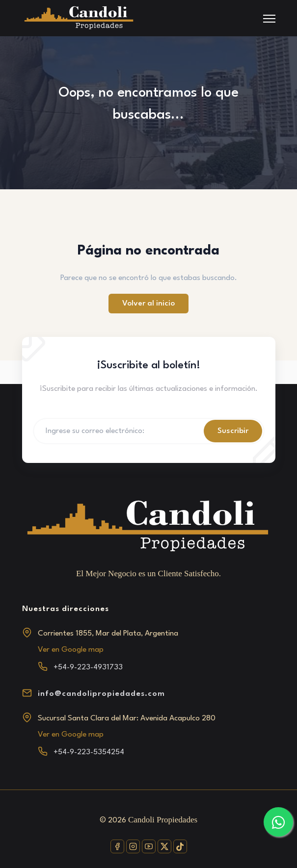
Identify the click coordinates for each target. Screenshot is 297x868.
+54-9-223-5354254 (89, 752)
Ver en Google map (71, 650)
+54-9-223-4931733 (88, 667)
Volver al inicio (148, 304)
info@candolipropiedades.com (101, 694)
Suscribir (233, 431)
